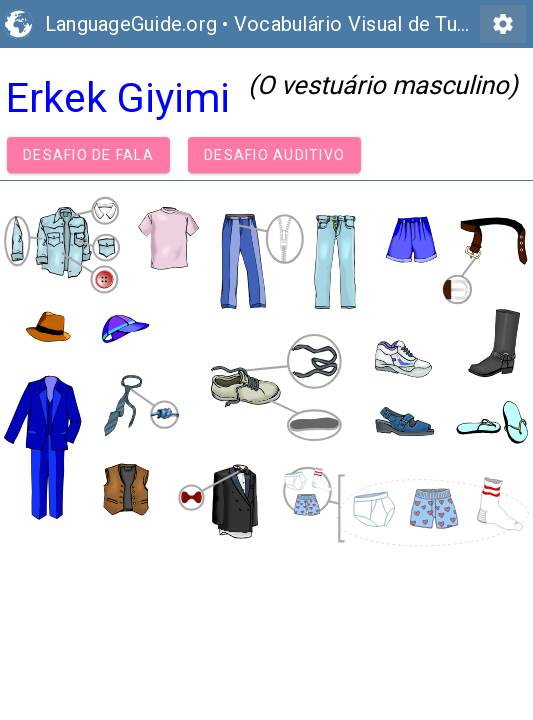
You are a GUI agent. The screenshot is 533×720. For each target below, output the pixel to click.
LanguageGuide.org (131, 24)
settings (503, 24)
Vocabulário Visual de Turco (361, 24)
